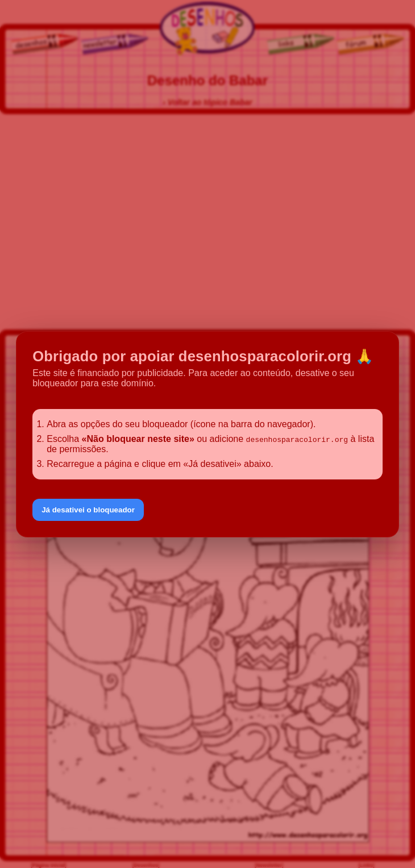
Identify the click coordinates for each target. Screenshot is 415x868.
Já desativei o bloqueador (88, 510)
